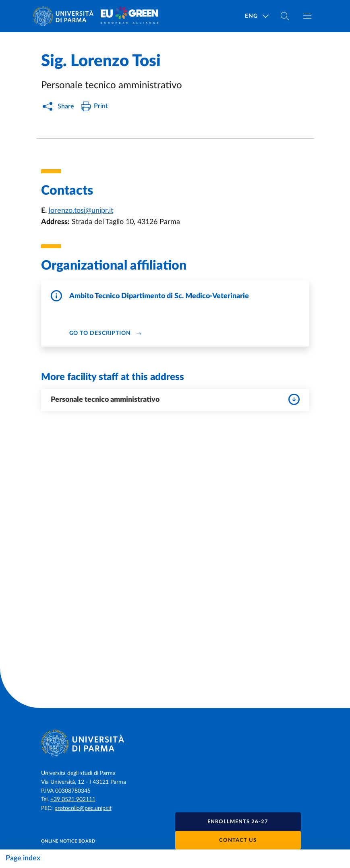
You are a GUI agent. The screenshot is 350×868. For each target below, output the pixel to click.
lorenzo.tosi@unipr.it (81, 211)
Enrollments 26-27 (238, 822)
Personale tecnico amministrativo (175, 399)
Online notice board (68, 841)
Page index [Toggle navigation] (23, 858)
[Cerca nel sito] (285, 16)
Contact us (238, 840)
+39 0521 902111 (73, 799)
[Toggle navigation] (307, 16)
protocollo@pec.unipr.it (83, 808)
